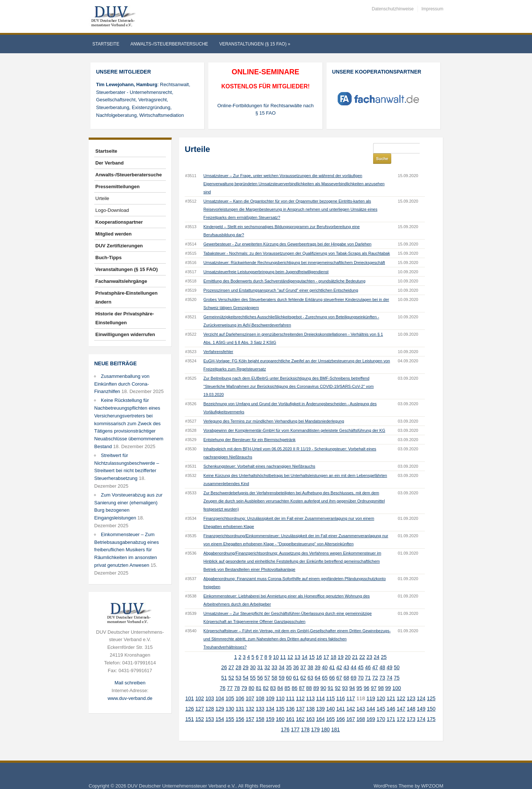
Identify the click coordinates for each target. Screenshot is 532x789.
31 (260, 657)
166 (340, 709)
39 (318, 657)
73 (382, 667)
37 (303, 657)
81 (259, 678)
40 (325, 657)
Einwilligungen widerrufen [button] (125, 334)
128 (210, 698)
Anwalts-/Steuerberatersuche (169, 44)
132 (250, 698)
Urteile (102, 198)
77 (230, 678)
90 (323, 678)
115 (330, 688)
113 (310, 688)
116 (340, 688)
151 (189, 709)
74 (389, 667)
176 (285, 719)
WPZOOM (432, 776)
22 (362, 647)
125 (431, 688)
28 (239, 657)
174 (421, 709)
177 (295, 719)
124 (421, 688)
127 (200, 698)
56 (260, 667)
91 (331, 678)
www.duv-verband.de (130, 698)
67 (339, 667)
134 (270, 698)
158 (260, 709)
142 (350, 698)
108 (260, 688)
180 (325, 719)
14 (305, 647)
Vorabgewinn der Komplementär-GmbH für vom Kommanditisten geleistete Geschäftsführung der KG (294, 420)
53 (239, 667)
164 (320, 709)
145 (381, 698)
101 (189, 688)
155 (230, 709)
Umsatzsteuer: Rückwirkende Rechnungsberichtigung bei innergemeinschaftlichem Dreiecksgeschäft (294, 252)
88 (309, 678)
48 (382, 657)
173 (411, 709)
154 (220, 709)
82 (266, 678)
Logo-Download (112, 210)
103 (210, 688)
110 (280, 688)
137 (300, 698)
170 (381, 709)
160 (280, 709)
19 (341, 647)
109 (270, 688)
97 (374, 678)
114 (320, 688)
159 (270, 709)
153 (210, 709)
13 (297, 647)
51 (224, 667)
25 (384, 647)
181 (336, 719)
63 (310, 667)
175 (431, 709)
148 (411, 698)
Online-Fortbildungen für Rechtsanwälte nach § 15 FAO (265, 109)
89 (316, 678)
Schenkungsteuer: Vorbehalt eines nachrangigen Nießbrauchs (260, 456)
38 (310, 657)
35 (289, 657)
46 (368, 657)
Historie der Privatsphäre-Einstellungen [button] (125, 318)
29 (246, 657)
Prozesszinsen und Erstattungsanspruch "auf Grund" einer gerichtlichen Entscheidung (281, 280)
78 (237, 678)
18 (334, 647)
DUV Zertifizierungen (119, 246)
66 (332, 667)
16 (319, 647)
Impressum (432, 9)
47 (375, 657)
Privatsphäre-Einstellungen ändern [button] (126, 297)
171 (391, 709)
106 (240, 688)
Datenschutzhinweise (393, 9)
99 (388, 678)
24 (376, 647)
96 (366, 678)
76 (223, 678)
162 (300, 709)
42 (339, 657)
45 (361, 657)
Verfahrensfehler (219, 341)
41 (332, 657)
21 (355, 647)
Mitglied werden (113, 234)
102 (200, 688)
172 (401, 709)
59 (282, 667)
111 (290, 688)
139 (320, 698)
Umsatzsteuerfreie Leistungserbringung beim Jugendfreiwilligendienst (266, 261)
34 (282, 657)
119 (371, 688)
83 (273, 678)
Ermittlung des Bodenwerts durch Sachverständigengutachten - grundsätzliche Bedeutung (284, 271)
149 (421, 698)
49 (389, 657)
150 (431, 698)
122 (401, 688)
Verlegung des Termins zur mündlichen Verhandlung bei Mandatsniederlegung (274, 411)
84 (280, 678)
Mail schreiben (130, 683)
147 (401, 698)
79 (244, 678)
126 (189, 698)
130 (230, 698)
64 (318, 667)
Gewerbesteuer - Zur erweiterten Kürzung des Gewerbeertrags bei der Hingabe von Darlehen (288, 234)
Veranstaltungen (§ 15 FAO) (255, 44)
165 (330, 709)
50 (397, 657)
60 (289, 667)
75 (397, 667)
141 (340, 698)
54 (246, 667)
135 (280, 698)
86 (294, 678)
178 (305, 719)
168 (361, 709)
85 (287, 678)
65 (325, 667)
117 (350, 688)
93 (345, 678)
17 (326, 647)
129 (220, 698)
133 (260, 698)
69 (354, 667)
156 (240, 709)
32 (267, 657)
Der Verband (110, 163)
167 (350, 709)
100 (397, 678)
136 (290, 698)
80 (252, 678)
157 (250, 709)
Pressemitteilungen (117, 187)
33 (274, 657)
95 (359, 678)
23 (369, 647)
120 (381, 688)
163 (310, 709)
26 (224, 657)
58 (274, 667)
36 (296, 657)
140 (330, 698)
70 (361, 667)
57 (267, 667)
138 (310, 698)
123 (411, 688)
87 (302, 678)
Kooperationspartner (119, 222)
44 (354, 657)
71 (368, 667)
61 (296, 667)
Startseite (106, 44)
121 (391, 688)
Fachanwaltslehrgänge (121, 281)
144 (371, 698)
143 (361, 698)
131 (240, 698)
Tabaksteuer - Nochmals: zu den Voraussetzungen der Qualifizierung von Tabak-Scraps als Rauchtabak (297, 243)
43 (347, 657)
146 (391, 698)
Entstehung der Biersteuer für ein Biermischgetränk (250, 429)
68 (347, 667)
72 (375, 667)
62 (303, 667)
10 (276, 647)
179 (315, 719)
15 (312, 647)
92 (338, 678)
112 (300, 688)
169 (371, 709)
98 (381, 678)
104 (220, 688)
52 (231, 667)
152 (200, 709)
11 (283, 647)
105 (230, 688)
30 (253, 657)
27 (231, 657)
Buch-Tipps (108, 258)
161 (290, 709)
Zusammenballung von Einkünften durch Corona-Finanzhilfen (122, 384)
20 (348, 647)
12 (290, 647)
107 (250, 688)
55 (253, 667)
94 (352, 678)
